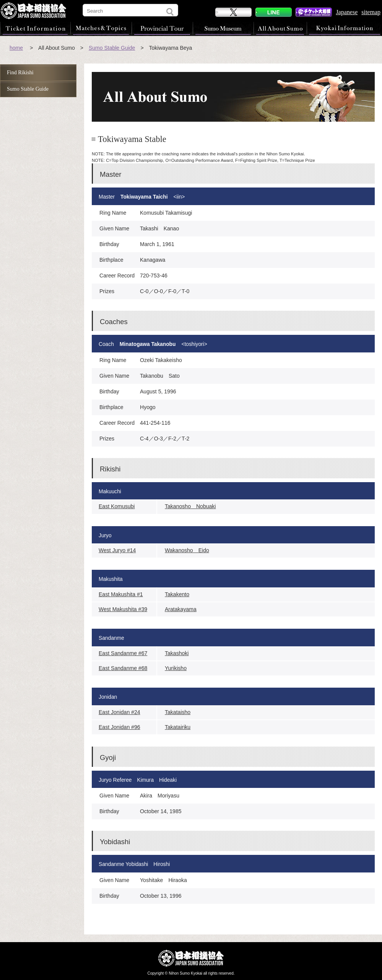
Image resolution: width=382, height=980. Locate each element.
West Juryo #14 (117, 550)
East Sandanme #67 (123, 653)
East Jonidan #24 (119, 712)
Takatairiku (178, 727)
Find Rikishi (20, 73)
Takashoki (177, 653)
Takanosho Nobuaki (190, 506)
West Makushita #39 (123, 609)
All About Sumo (280, 28)
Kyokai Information (344, 28)
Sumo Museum (223, 28)
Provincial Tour (162, 28)
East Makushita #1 (121, 594)
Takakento (177, 594)
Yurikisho (176, 668)
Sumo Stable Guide (112, 48)
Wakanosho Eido (187, 550)
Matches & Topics (101, 28)
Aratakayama (181, 609)
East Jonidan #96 (119, 727)
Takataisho (178, 712)
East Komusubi (117, 506)
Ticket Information (35, 28)
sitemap (371, 12)
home (16, 48)
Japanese (347, 12)
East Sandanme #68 (123, 668)
